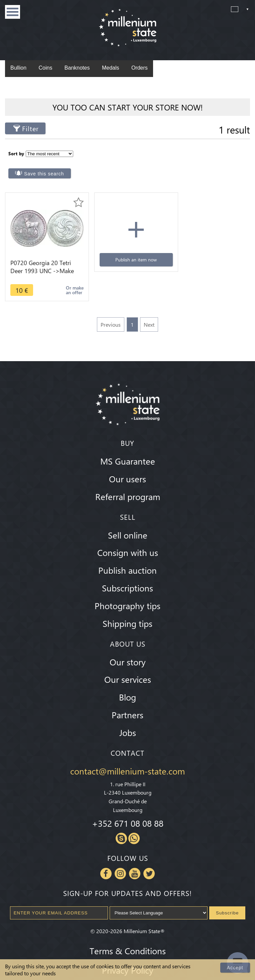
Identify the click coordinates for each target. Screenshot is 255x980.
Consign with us (128, 538)
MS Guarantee (128, 446)
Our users (127, 464)
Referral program (128, 482)
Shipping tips (127, 608)
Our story (128, 647)
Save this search (167, 159)
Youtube (135, 859)
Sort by (16, 153)
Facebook (106, 859)
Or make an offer (69, 276)
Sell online (128, 520)
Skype (121, 824)
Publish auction (127, 556)
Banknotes (77, 68)
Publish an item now (127, 245)
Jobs (128, 718)
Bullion (18, 68)
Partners (127, 700)
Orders (140, 68)
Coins (45, 68)
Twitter (149, 859)
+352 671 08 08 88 (128, 809)
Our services (128, 665)
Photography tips (127, 591)
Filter (30, 128)
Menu (13, 12)
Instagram (120, 859)
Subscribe (227, 898)
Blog (127, 682)
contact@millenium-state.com (127, 756)
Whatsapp (134, 824)
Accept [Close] (235, 968)
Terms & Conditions (128, 936)
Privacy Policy (128, 955)
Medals (111, 68)
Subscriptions (127, 573)
